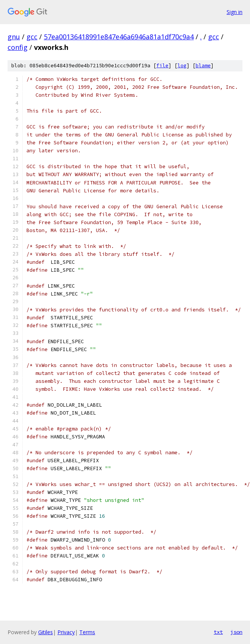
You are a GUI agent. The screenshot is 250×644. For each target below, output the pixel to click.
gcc (32, 37)
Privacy (66, 632)
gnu (14, 37)
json (236, 632)
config (18, 47)
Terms (87, 632)
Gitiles (46, 632)
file (162, 66)
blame (203, 66)
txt (218, 632)
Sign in (235, 12)
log (182, 66)
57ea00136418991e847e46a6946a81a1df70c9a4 (119, 37)
